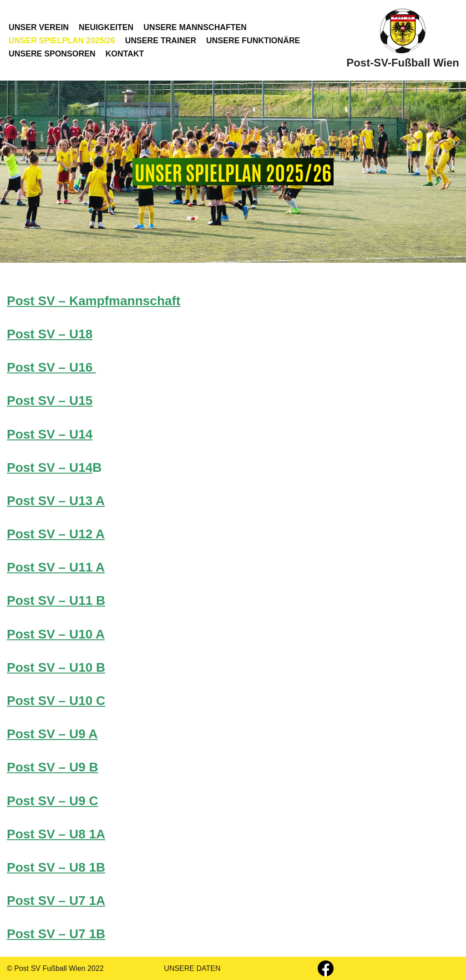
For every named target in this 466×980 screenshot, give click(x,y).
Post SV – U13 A (56, 501)
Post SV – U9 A (52, 734)
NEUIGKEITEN (106, 27)
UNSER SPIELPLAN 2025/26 (62, 41)
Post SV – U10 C (56, 701)
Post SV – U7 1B (56, 934)
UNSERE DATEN (192, 968)
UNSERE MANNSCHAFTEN (195, 27)
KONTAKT (125, 54)
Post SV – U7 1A (56, 901)
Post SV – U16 (51, 367)
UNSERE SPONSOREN (52, 54)
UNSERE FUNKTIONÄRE (253, 41)
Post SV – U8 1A (56, 834)
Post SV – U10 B (56, 667)
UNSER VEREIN (39, 27)
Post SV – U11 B (56, 600)
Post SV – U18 (50, 334)
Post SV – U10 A (56, 634)
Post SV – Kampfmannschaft (94, 301)
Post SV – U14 (50, 434)
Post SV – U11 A (56, 567)
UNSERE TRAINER (161, 41)
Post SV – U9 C (53, 801)
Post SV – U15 (50, 401)
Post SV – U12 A (56, 534)
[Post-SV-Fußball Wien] (403, 40)
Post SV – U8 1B (56, 867)
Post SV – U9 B (53, 767)
